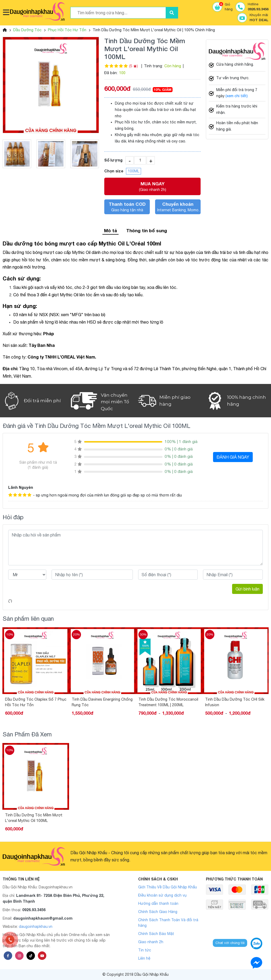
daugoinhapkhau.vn (36, 927)
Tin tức (145, 950)
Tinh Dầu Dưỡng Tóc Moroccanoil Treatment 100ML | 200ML (168, 702)
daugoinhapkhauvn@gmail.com (43, 918)
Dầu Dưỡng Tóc (27, 30)
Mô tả (110, 231)
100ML (134, 171)
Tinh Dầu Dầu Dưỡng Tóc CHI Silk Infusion (235, 702)
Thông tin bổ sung (147, 231)
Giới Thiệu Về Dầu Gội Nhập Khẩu (168, 887)
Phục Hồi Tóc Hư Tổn (67, 30)
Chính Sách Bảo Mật (156, 934)
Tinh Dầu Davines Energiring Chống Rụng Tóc (102, 702)
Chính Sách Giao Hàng (158, 912)
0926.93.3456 (34, 910)
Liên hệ (144, 958)
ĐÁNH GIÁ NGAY (233, 457)
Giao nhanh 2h (151, 942)
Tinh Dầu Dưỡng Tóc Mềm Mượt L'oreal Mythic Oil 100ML (34, 818)
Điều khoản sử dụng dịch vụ (162, 895)
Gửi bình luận (247, 589)
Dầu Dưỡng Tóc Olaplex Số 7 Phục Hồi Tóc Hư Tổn (36, 702)
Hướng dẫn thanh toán (158, 903)
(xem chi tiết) (237, 96)
